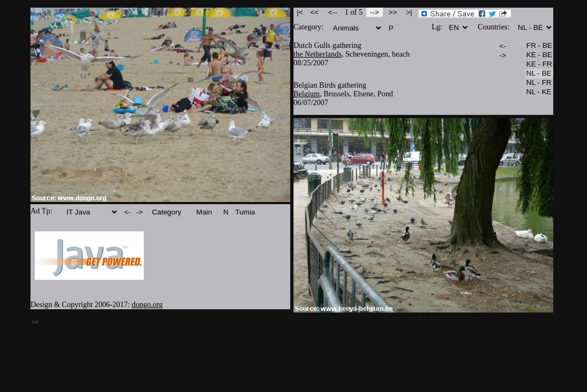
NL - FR (539, 83)
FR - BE (539, 46)
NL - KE (539, 92)
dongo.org (147, 305)
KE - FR (539, 65)
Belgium (307, 94)
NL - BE (539, 74)
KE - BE (539, 55)
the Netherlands (317, 54)
